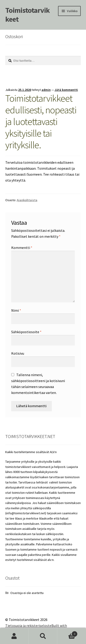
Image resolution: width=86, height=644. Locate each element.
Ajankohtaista (27, 200)
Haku (43, 636)
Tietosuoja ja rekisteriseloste (28, 626)
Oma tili (14, 636)
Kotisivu (18, 353)
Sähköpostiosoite (26, 332)
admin (46, 90)
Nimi (16, 310)
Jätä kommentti (66, 90)
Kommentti (22, 248)
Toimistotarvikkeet (28, 15)
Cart (67, 633)
